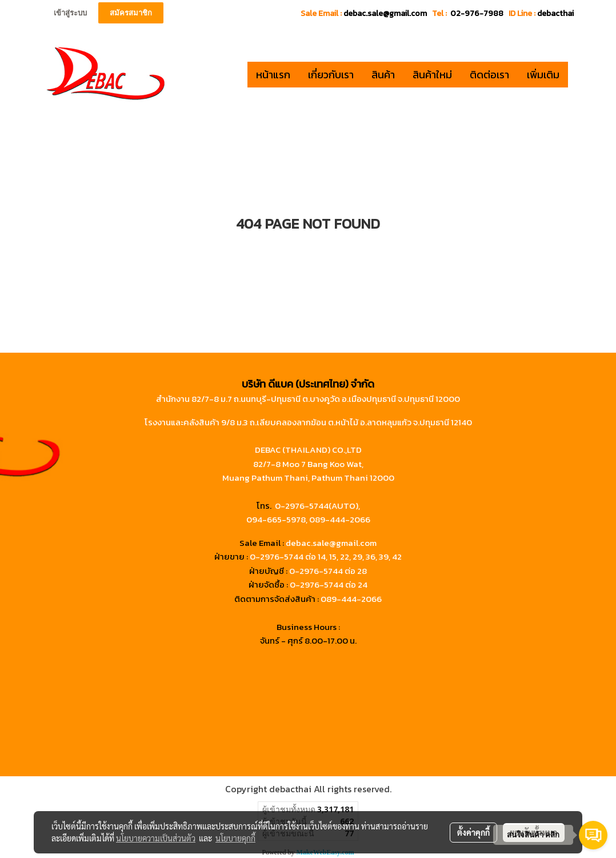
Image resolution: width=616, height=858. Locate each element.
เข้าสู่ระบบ (70, 13)
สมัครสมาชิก (131, 13)
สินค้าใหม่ (432, 75)
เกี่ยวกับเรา (331, 75)
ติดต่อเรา (489, 75)
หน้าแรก (273, 75)
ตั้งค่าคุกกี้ (473, 832)
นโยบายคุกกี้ (235, 838)
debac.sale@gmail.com (331, 543)
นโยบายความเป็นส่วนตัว (156, 838)
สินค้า (383, 75)
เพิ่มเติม (543, 75)
